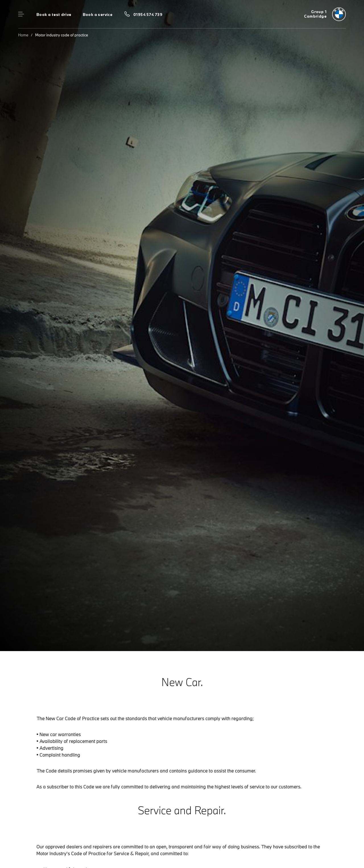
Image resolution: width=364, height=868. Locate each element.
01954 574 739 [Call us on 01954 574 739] (148, 14)
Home (23, 35)
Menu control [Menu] (21, 14)
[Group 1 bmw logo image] (325, 14)
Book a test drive (54, 14)
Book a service (98, 14)
